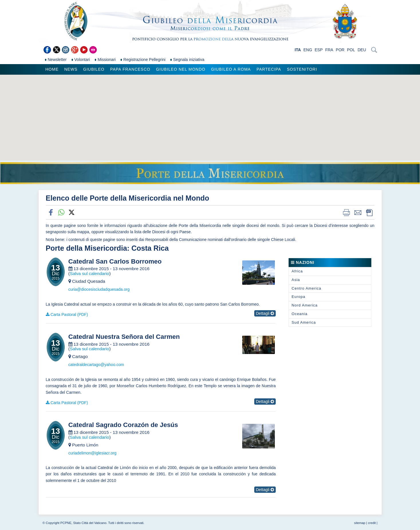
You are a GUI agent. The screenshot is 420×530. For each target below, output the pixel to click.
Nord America (305, 305)
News (71, 69)
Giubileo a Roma (231, 69)
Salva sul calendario (90, 273)
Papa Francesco (130, 69)
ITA (298, 50)
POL (351, 50)
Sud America (304, 322)
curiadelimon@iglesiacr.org (92, 453)
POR (340, 50)
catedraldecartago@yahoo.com (96, 365)
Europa (299, 297)
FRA (329, 50)
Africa (297, 271)
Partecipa (269, 69)
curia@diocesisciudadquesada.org (99, 289)
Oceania (300, 314)
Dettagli (265, 313)
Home (52, 69)
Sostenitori (302, 69)
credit (372, 523)
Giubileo (94, 69)
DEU (362, 50)
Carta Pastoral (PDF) (69, 315)
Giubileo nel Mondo (181, 69)
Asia (296, 280)
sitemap (360, 523)
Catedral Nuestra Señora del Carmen (124, 337)
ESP (319, 50)
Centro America (307, 288)
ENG (308, 50)
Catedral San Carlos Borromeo (115, 262)
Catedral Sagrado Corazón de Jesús (123, 425)
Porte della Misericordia (86, 248)
